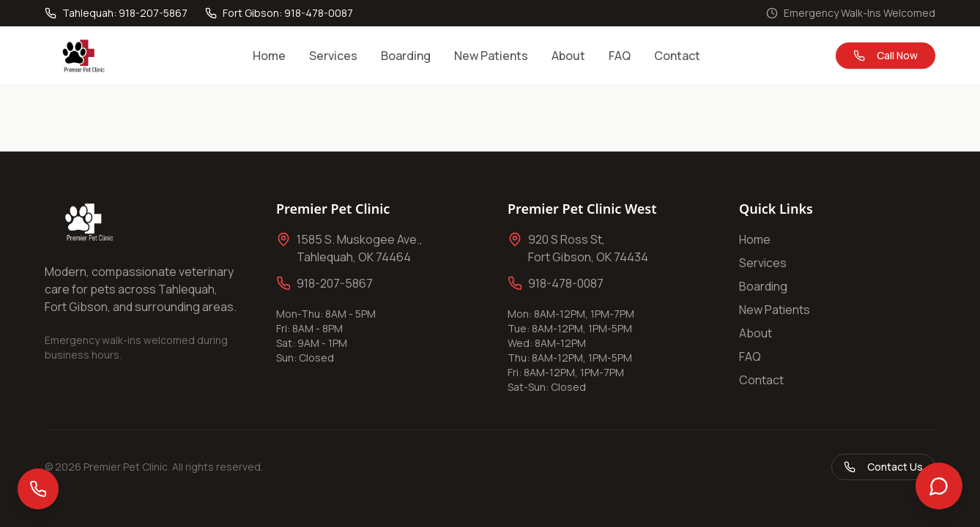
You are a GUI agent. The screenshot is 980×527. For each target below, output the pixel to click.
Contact (677, 56)
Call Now (886, 55)
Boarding (406, 56)
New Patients (491, 56)
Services (333, 56)
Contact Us (883, 467)
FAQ (620, 56)
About (568, 56)
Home (269, 56)
